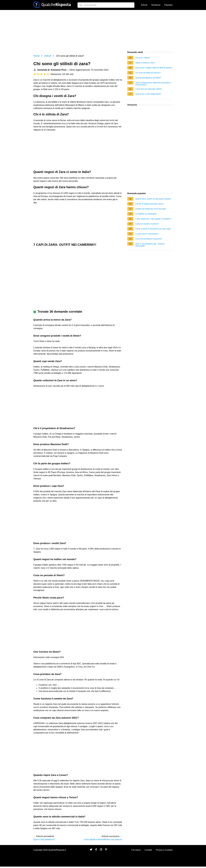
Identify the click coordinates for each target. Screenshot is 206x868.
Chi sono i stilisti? (143, 58)
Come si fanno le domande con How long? (153, 229)
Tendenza (156, 5)
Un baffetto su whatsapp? (146, 214)
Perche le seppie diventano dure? (149, 204)
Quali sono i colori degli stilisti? (148, 94)
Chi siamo (136, 850)
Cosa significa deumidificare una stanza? (103, 839)
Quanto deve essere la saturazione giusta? (153, 199)
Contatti (148, 850)
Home (37, 56)
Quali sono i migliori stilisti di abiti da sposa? (154, 68)
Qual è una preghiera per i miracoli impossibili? (150, 245)
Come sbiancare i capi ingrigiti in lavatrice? (153, 219)
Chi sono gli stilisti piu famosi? (148, 73)
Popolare (168, 5)
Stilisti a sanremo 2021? (145, 63)
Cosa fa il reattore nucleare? (147, 224)
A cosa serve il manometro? (147, 234)
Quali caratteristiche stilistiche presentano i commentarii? (153, 84)
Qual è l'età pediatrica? (44, 839)
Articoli (144, 5)
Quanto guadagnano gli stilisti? (148, 78)
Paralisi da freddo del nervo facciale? (151, 209)
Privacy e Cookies (164, 850)
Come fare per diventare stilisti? (149, 89)
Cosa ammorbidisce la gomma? (149, 239)
